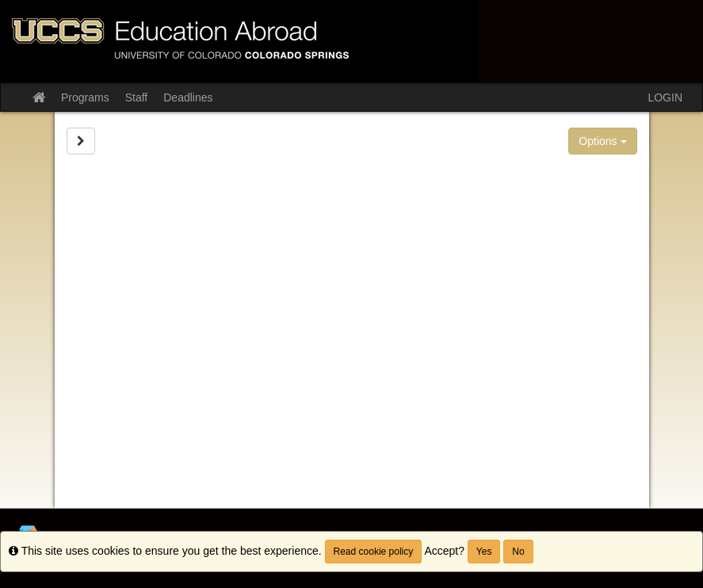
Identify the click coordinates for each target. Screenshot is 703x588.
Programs (85, 97)
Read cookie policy (374, 552)
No (518, 552)
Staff (137, 97)
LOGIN (665, 97)
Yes (484, 552)
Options (602, 141)
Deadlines (188, 97)
